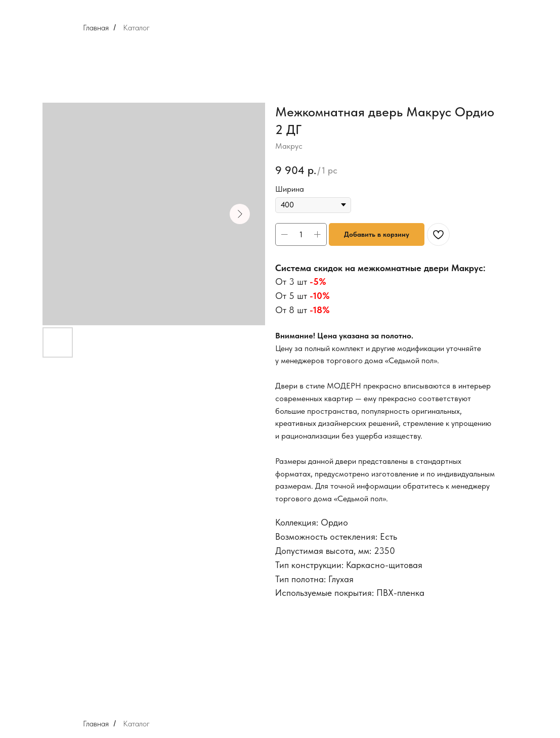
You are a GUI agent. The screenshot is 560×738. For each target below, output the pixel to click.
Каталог (136, 28)
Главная (96, 28)
